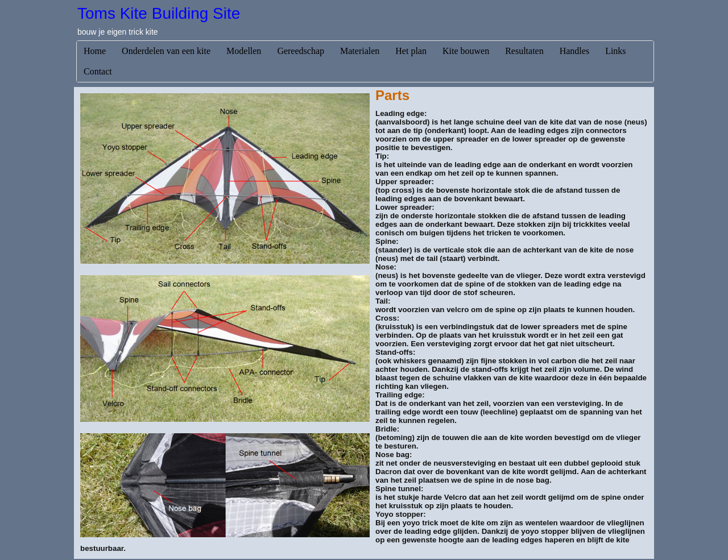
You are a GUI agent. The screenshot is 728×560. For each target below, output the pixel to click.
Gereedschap (301, 51)
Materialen (360, 51)
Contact (98, 71)
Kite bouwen (466, 51)
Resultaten (524, 51)
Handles (574, 51)
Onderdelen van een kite (166, 51)
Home (95, 51)
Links (615, 51)
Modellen (244, 51)
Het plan (411, 51)
